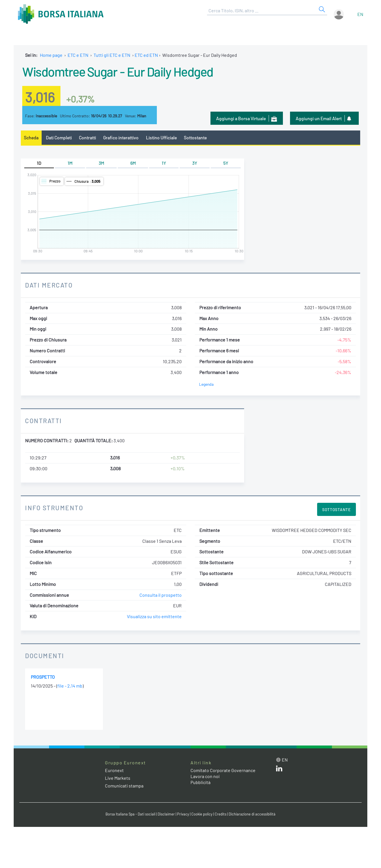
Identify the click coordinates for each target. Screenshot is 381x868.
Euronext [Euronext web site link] (114, 770)
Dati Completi (59, 137)
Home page (51, 55)
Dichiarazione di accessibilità (252, 814)
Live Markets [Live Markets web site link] (118, 778)
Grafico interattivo (121, 137)
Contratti (88, 137)
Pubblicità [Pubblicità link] (200, 782)
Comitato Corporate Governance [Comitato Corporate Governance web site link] (223, 770)
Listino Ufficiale (161, 137)
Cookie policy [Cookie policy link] (202, 814)
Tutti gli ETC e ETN (112, 55)
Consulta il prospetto (161, 595)
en (360, 14)
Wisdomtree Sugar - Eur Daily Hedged (118, 71)
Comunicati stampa (124, 786)
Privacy (183, 814)
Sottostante (195, 137)
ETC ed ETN (146, 55)
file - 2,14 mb (70, 686)
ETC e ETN (78, 55)
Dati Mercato (49, 285)
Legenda (206, 384)
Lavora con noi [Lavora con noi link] (205, 776)
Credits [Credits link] (221, 814)
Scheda (31, 137)
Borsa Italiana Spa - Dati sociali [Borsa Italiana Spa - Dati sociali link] (130, 814)
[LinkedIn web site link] (279, 770)
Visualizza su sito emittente (154, 616)
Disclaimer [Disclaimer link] (166, 814)
